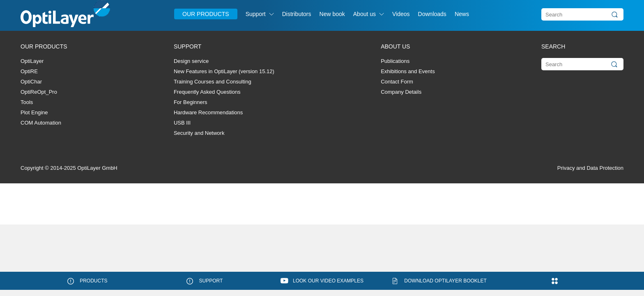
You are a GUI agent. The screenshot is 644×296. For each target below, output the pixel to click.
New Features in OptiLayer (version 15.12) (224, 71)
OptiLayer (32, 61)
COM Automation (41, 123)
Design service (191, 61)
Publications (395, 61)
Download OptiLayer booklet (445, 281)
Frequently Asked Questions (207, 92)
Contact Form (397, 82)
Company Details (401, 92)
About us (365, 14)
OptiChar (31, 82)
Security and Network (199, 133)
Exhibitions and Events (408, 71)
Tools (27, 102)
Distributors (297, 14)
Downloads (432, 14)
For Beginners (191, 102)
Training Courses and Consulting (213, 82)
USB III (182, 123)
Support (256, 14)
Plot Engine (34, 112)
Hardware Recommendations (208, 112)
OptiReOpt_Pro (39, 92)
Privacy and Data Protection (590, 168)
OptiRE (29, 71)
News (462, 14)
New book (332, 14)
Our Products (206, 14)
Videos (401, 14)
